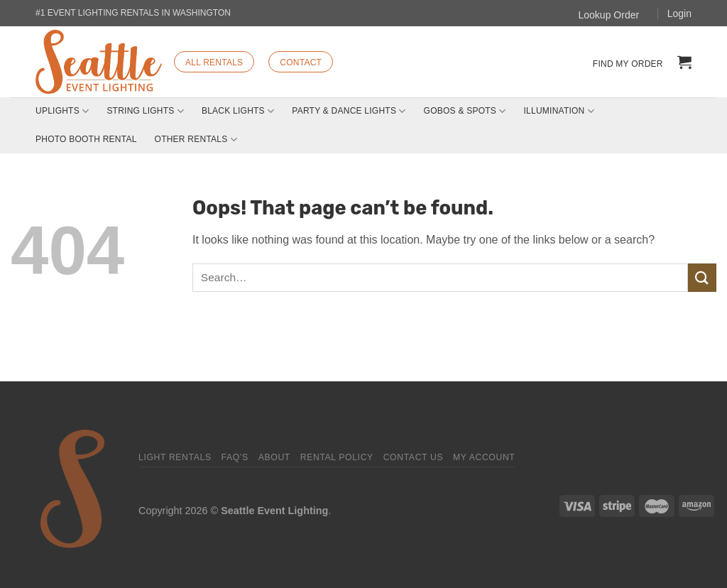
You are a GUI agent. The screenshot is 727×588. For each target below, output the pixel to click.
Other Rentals (196, 140)
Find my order (628, 64)
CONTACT (301, 62)
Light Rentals (175, 457)
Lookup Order (609, 15)
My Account (484, 457)
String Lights (145, 111)
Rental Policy (337, 457)
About (274, 457)
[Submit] (702, 277)
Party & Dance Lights (349, 111)
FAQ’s (234, 457)
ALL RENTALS (214, 62)
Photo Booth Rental (86, 139)
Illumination (559, 111)
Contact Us (414, 457)
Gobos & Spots (465, 111)
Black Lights (238, 111)
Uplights (62, 111)
